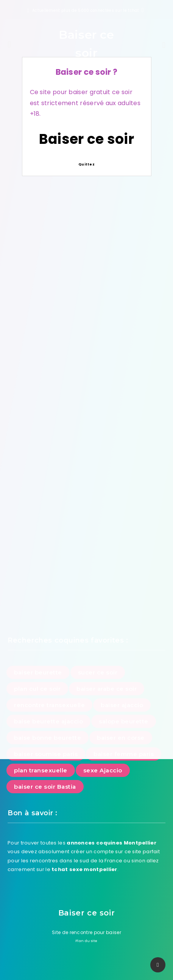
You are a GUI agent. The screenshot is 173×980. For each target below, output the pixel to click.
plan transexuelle (41, 770)
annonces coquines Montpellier (111, 843)
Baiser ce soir (86, 139)
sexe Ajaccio (103, 770)
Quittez (86, 164)
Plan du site (86, 941)
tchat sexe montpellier (84, 869)
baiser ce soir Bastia (45, 787)
